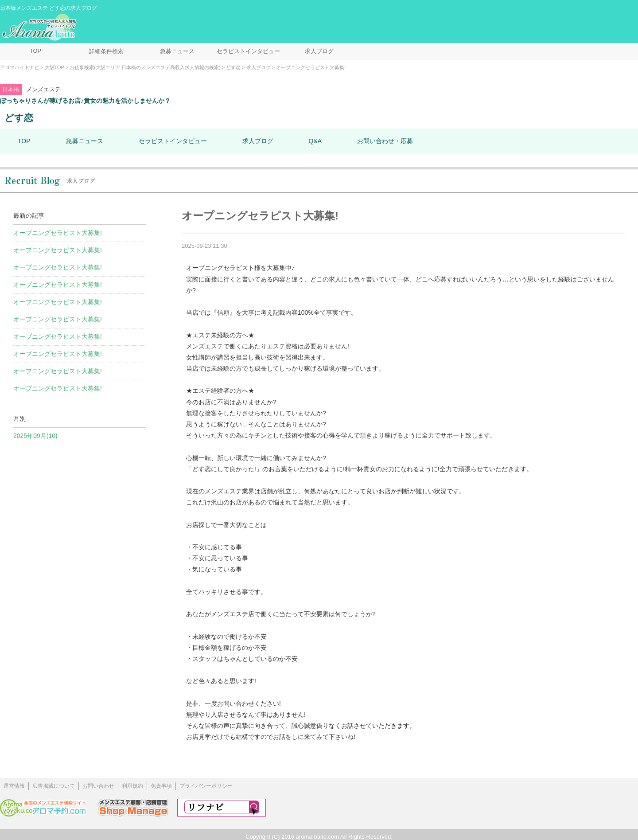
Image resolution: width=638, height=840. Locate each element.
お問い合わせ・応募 (385, 141)
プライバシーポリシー (206, 786)
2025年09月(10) (35, 436)
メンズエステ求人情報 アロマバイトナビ (40, 27)
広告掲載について (54, 786)
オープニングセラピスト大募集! (58, 233)
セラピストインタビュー (248, 51)
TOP (36, 51)
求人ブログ (319, 51)
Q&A (315, 141)
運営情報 (14, 786)
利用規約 (132, 786)
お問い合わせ (98, 786)
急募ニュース (177, 51)
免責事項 (161, 786)
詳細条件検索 (106, 51)
